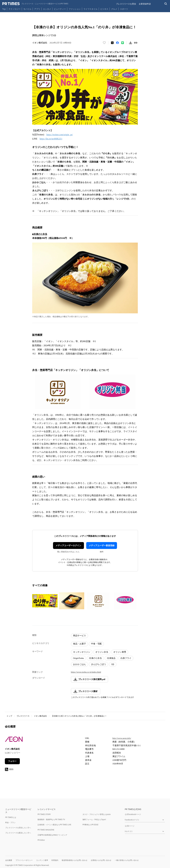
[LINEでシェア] (123, 43)
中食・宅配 (96, 644)
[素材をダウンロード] (131, 43)
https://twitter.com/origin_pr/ (60, 135)
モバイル (27, 9)
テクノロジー (15, 9)
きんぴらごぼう (99, 664)
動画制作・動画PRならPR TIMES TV (51, 819)
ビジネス (104, 9)
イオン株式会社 (40, 716)
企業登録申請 (145, 4)
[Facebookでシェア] (117, 43)
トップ (9, 716)
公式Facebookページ (133, 814)
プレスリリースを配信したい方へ (18, 833)
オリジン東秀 (120, 652)
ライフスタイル (90, 9)
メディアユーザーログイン (68, 546)
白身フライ (126, 658)
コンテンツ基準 (42, 860)
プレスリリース (23, 716)
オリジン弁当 (102, 652)
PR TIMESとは (11, 817)
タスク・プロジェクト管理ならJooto (97, 814)
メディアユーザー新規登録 (102, 546)
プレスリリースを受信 (126, 4)
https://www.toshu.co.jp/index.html (86, 672)
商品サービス (80, 636)
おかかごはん (80, 664)
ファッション (75, 9)
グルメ (114, 9)
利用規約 (55, 860)
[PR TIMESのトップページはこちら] (35, 4)
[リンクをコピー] (136, 43)
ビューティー (60, 9)
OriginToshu (79, 658)
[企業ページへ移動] (14, 740)
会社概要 (9, 860)
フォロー (12, 761)
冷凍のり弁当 (95, 658)
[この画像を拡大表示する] (45, 601)
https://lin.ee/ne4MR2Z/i (51, 139)
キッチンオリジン (82, 652)
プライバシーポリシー (24, 860)
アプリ (37, 9)
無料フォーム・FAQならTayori (94, 819)
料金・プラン (10, 822)
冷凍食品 (111, 658)
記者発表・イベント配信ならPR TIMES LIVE (54, 825)
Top (4, 9)
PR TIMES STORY (44, 814)
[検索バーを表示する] (166, 4)
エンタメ (47, 9)
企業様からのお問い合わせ (101, 860)
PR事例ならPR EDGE (90, 825)
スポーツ (124, 9)
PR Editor (41, 840)
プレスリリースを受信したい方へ (18, 828)
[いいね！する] (104, 43)
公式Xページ (130, 826)
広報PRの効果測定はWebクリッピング (52, 835)
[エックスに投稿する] (112, 43)
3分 (113, 664)
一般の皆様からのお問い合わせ (127, 860)
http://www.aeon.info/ (122, 738)
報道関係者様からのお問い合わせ (75, 860)
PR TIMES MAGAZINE (46, 830)
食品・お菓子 (80, 644)
